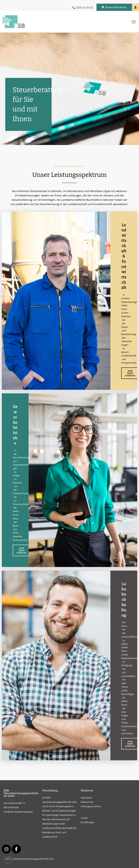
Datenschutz (87, 802)
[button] (133, 22)
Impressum (86, 798)
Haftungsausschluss (91, 806)
